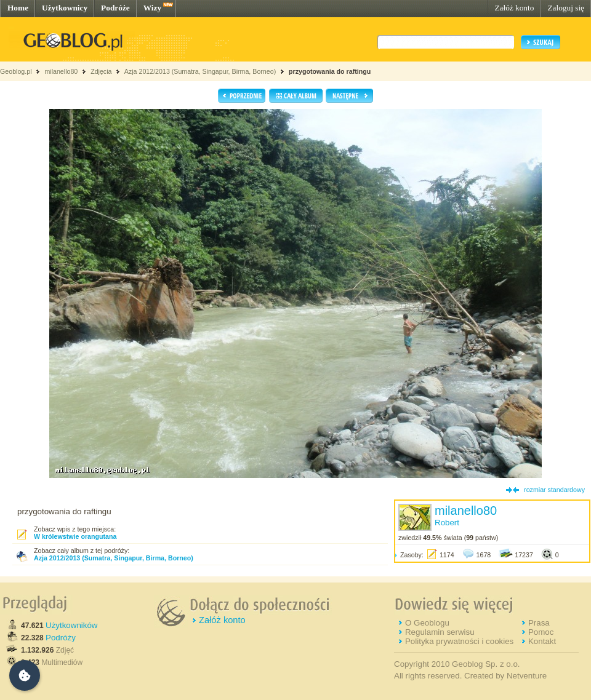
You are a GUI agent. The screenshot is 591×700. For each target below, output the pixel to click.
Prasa (539, 623)
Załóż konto (514, 8)
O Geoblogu (427, 623)
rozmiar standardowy (554, 490)
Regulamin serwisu (440, 632)
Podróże (115, 8)
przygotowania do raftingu (330, 71)
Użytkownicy (65, 8)
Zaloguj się (566, 8)
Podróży (61, 638)
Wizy (152, 8)
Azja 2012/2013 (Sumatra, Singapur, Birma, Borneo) (200, 71)
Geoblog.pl (16, 71)
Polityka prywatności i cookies (459, 641)
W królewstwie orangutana (75, 536)
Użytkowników (71, 625)
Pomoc (541, 632)
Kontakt (542, 641)
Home (18, 8)
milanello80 (61, 71)
